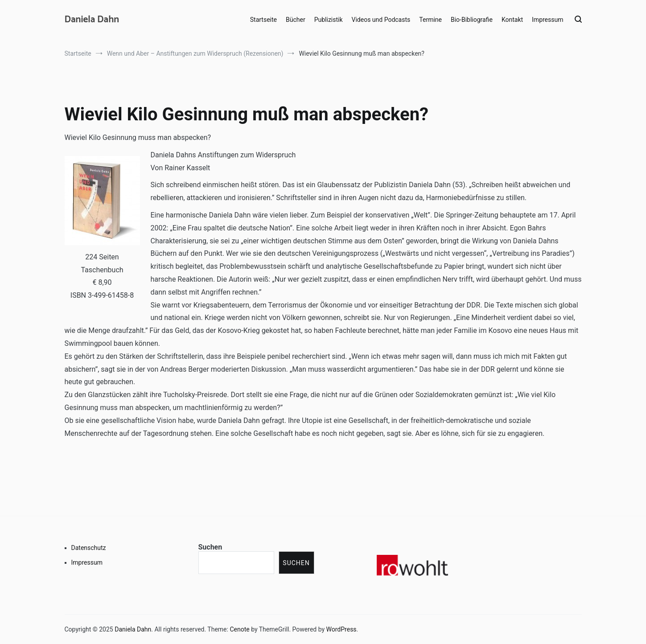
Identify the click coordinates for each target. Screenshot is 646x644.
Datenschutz (89, 548)
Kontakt (512, 20)
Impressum (547, 20)
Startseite (263, 20)
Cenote (239, 629)
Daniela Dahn (92, 20)
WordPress (342, 629)
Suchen (210, 547)
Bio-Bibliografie (472, 20)
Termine (430, 20)
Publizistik (329, 20)
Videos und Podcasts (381, 20)
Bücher (296, 20)
